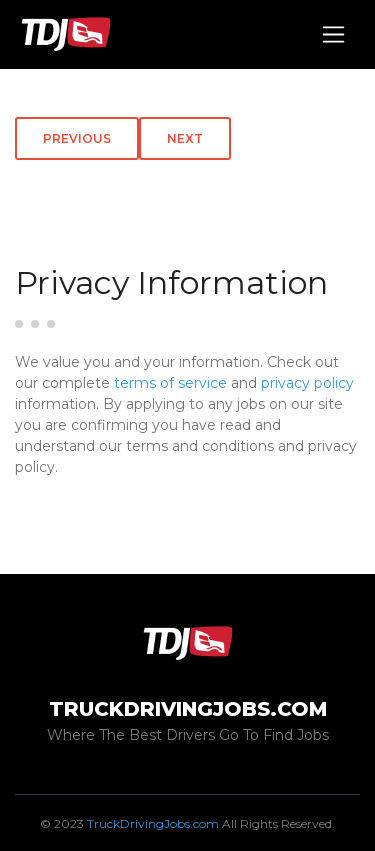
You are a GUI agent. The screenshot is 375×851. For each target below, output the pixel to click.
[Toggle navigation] (333, 34)
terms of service (170, 383)
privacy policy (307, 383)
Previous (77, 138)
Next (185, 138)
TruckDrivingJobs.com (153, 823)
